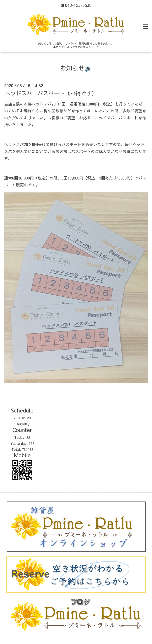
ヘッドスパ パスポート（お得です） (51, 93)
